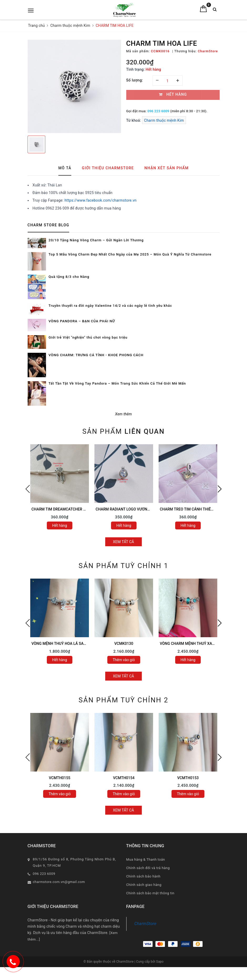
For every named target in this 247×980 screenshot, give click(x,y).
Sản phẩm (123, 431)
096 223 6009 (158, 111)
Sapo (160, 962)
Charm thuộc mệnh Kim (164, 120)
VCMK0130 (124, 644)
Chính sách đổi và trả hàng (148, 868)
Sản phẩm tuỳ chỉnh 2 (123, 700)
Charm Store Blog (49, 225)
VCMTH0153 (188, 778)
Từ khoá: (134, 120)
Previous (28, 489)
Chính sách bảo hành (143, 876)
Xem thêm (124, 414)
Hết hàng (59, 525)
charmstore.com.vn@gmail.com (59, 882)
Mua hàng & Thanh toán (146, 859)
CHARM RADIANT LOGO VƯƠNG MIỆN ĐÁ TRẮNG (137, 509)
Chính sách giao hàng (144, 885)
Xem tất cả (123, 542)
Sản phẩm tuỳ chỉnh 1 (123, 566)
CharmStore (145, 924)
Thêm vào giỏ (124, 660)
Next (220, 489)
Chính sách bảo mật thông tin (150, 893)
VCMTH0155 (60, 778)
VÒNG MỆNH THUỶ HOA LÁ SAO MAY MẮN (68, 644)
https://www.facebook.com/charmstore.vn (100, 200)
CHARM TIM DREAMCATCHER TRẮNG (64, 509)
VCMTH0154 (124, 778)
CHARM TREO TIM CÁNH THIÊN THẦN (192, 509)
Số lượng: (135, 80)
